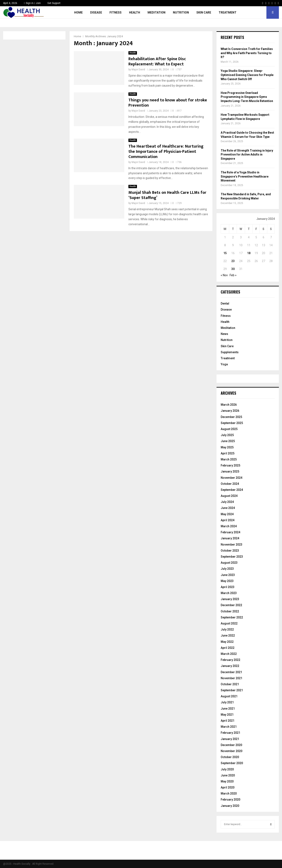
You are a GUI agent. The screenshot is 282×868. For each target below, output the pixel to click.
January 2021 (230, 739)
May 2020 (227, 781)
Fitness (116, 12)
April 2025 (228, 453)
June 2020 (228, 775)
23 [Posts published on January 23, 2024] (233, 261)
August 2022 (229, 623)
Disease (96, 12)
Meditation (156, 12)
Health (135, 12)
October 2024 (230, 484)
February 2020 (230, 800)
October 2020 (230, 757)
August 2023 (229, 563)
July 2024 (227, 502)
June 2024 (228, 508)
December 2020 (231, 745)
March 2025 (229, 459)
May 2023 (227, 581)
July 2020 (227, 769)
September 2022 (232, 617)
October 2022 (230, 611)
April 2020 (228, 787)
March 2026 (229, 405)
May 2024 (227, 514)
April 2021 (228, 721)
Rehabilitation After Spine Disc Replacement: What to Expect (157, 62)
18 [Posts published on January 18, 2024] (249, 253)
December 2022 (231, 605)
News (224, 334)
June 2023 (228, 575)
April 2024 (228, 520)
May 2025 (227, 447)
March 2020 (229, 793)
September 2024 (232, 490)
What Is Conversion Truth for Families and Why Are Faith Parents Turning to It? (247, 53)
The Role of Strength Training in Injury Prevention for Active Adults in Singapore (247, 155)
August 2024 (229, 496)
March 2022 (229, 654)
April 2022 (228, 648)
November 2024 (232, 478)
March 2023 (229, 593)
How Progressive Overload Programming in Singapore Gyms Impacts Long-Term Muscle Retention (247, 97)
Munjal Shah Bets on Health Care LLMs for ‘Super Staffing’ (167, 195)
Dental (225, 303)
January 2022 (230, 666)
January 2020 (230, 806)
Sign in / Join (32, 3)
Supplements (230, 352)
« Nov (224, 275)
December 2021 (231, 672)
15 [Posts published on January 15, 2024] (225, 253)
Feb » (233, 275)
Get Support (54, 3)
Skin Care (204, 12)
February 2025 (230, 465)
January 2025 (230, 471)
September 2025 (232, 423)
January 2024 (230, 538)
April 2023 (228, 587)
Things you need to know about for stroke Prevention (168, 103)
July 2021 (227, 702)
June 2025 (228, 441)
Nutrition (181, 12)
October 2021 (230, 684)
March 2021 (229, 727)
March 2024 (229, 526)
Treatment (228, 12)
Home (78, 12)
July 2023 (227, 569)
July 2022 (227, 629)
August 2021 (229, 696)
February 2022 (230, 660)
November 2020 (232, 751)
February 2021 (230, 733)
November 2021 (232, 678)
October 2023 (230, 551)
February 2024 (230, 532)
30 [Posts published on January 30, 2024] (233, 269)
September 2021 (232, 690)
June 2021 (228, 709)
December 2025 (231, 417)
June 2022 (228, 635)
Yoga (224, 364)
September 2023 (232, 557)
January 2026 (230, 411)
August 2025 (229, 429)
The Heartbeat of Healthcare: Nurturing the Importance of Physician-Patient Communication (166, 152)
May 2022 (227, 642)
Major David (138, 70)
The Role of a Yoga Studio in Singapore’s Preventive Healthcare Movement (245, 176)
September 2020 (232, 763)
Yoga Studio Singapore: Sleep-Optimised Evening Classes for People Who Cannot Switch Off (247, 75)
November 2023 (232, 545)
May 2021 (227, 715)
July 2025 (227, 435)
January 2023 (230, 599)
